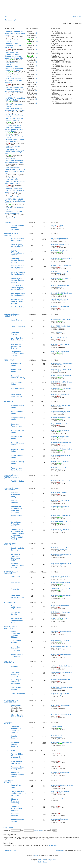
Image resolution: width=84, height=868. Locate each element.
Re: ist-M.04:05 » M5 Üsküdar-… (61, 382)
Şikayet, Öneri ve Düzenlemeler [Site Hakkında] (18, 794)
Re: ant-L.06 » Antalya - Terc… (61, 338)
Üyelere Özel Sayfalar (9, 781)
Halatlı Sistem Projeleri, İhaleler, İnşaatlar (18, 280)
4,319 (37, 37)
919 (36, 58)
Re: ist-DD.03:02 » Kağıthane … (61, 529)
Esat (58, 227)
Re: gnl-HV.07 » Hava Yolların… (61, 583)
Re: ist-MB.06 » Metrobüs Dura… (61, 563)
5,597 (37, 33)
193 (36, 103)
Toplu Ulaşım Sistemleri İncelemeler (13, 147)
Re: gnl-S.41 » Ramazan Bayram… (62, 785)
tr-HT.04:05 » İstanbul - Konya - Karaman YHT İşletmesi (14, 81)
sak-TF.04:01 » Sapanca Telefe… (61, 589)
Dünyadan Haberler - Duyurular (15, 744)
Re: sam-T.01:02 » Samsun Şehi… (62, 266)
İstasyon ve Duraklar (15, 613)
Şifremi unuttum (38, 830)
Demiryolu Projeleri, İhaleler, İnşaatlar (18, 260)
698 (36, 74)
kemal (59, 432)
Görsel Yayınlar (10, 751)
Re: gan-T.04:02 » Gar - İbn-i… (61, 424)
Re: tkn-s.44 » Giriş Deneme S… (61, 791)
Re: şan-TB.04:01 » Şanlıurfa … (61, 554)
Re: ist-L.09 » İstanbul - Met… (60, 548)
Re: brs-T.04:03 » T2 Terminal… (61, 411)
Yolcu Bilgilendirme (16, 607)
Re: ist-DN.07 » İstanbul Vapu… (61, 576)
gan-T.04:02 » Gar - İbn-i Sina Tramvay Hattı (15, 182)
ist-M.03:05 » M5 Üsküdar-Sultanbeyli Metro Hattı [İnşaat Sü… (14, 56)
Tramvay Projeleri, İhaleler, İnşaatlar (18, 267)
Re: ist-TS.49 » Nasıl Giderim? (61, 705)
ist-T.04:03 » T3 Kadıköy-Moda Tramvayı (15, 191)
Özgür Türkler (61, 531)
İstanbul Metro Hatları (12, 52)
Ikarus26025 (53, 846)
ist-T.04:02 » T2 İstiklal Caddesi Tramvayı (14, 120)
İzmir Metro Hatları (18, 388)
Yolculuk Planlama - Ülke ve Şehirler (12, 701)
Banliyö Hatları (10, 158)
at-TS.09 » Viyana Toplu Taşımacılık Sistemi (15, 141)
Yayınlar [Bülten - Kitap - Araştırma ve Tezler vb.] (17, 756)
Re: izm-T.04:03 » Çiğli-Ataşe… (61, 436)
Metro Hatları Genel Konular (16, 396)
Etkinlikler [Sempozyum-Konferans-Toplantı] (16, 730)
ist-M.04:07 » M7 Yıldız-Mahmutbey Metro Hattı (14, 90)
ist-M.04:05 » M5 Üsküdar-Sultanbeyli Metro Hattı (13, 45)
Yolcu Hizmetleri (10, 603)
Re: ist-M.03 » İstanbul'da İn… (60, 245)
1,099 (37, 54)
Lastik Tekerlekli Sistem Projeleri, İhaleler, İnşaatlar (17, 288)
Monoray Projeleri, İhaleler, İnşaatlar (18, 273)
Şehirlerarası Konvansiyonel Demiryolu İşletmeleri (17, 509)
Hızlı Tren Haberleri (14, 501)
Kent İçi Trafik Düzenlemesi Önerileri (16, 346)
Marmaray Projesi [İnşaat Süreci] (18, 239)
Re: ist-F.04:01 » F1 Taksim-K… (61, 481)
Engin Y (60, 252)
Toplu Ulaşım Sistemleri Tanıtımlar (16, 674)
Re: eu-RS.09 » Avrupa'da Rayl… (61, 715)
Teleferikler (15, 589)
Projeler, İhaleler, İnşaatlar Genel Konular (17, 301)
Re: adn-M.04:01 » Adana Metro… (62, 363)
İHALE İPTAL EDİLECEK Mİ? (60, 299)
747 (36, 66)
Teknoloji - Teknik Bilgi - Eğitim (11, 628)
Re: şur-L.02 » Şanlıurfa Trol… (61, 286)
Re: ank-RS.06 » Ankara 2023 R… (62, 320)
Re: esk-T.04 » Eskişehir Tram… (61, 418)
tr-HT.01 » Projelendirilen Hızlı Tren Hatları (15, 99)
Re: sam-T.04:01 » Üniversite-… (61, 462)
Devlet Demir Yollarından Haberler (16, 524)
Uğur (59, 371)
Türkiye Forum (51, 860)
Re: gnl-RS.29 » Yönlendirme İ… (61, 606)
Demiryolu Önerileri (15, 333)
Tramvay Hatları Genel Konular (17, 469)
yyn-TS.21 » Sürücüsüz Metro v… (62, 666)
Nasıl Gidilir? (16, 705)
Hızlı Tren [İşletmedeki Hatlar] (15, 87)
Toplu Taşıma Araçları (16, 642)
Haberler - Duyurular (15, 737)
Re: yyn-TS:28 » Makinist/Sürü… (61, 772)
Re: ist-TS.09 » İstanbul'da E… (61, 351)
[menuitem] (6, 16)
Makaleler (14, 666)
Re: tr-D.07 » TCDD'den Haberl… (61, 522)
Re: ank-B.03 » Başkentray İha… (61, 258)
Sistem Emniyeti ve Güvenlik (17, 655)
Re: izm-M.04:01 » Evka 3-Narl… (61, 388)
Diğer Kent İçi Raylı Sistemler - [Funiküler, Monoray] (12, 477)
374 (36, 87)
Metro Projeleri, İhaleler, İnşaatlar (13, 41)
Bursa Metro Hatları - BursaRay (18, 377)
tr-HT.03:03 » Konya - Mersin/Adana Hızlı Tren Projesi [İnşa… (14, 129)
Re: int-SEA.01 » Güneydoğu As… (62, 742)
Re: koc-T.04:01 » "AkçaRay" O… (62, 647)
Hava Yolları (15, 583)
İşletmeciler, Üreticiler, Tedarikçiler (15, 649)
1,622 (37, 46)
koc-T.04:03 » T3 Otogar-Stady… (61, 449)
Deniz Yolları (16, 577)
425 (36, 83)
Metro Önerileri (17, 320)
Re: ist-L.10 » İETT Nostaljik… (60, 693)
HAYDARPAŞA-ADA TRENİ (59, 238)
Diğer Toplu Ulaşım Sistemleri (11, 573)
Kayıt (11, 828)
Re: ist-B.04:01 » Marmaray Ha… (61, 516)
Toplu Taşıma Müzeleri (13, 167)
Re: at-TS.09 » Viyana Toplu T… (61, 680)
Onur (59, 328)
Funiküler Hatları (17, 481)
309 (36, 91)
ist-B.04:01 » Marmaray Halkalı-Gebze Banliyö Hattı (14, 152)
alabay (59, 287)
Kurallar (8, 222)
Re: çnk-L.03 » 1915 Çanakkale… (61, 293)
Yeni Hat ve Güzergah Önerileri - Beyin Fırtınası (12, 315)
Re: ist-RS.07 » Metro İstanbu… (61, 736)
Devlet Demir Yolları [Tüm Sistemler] (12, 489)
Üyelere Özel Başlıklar (16, 786)
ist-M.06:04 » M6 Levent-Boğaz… (61, 672)
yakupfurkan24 (62, 549)
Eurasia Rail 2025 (56, 727)
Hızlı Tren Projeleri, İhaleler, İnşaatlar (14, 105)
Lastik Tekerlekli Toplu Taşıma (11, 544)
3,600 (37, 41)
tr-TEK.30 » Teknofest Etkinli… (61, 631)
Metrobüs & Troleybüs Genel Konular (17, 566)
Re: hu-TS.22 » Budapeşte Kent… (62, 687)
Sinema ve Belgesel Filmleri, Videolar (17, 774)
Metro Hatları (9, 360)
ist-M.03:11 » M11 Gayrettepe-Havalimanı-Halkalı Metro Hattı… (14, 68)
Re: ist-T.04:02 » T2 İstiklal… (60, 430)
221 (36, 99)
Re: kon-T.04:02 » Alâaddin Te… (61, 455)
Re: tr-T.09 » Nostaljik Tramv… (61, 468)
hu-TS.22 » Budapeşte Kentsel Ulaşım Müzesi (14, 162)
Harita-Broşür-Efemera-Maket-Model (15, 208)
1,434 (37, 50)
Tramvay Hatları (10, 402)
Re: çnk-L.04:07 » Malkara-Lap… (61, 595)
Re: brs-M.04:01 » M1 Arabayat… (61, 376)
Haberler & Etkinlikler (8, 723)
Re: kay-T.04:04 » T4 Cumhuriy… (61, 443)
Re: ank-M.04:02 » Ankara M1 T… (62, 369)
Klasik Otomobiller (18, 694)
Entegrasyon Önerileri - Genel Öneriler (17, 354)
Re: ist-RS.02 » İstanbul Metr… (61, 307)
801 (36, 62)
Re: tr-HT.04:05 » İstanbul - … (60, 493)
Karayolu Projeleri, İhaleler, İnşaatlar (18, 294)
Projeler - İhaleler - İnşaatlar (12, 235)
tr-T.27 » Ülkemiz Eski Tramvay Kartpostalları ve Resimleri (15, 201)
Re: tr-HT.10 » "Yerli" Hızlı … (60, 500)
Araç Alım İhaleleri (18, 307)
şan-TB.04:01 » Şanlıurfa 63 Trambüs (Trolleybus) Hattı (15, 171)
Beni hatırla (48, 830)
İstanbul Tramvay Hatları (13, 125)
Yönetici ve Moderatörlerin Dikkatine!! (16, 808)
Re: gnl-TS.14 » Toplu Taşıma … (61, 654)
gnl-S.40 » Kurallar (57, 225)
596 (36, 78)
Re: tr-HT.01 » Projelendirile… (60, 251)
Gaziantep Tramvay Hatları (14, 188)
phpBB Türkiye (42, 860)
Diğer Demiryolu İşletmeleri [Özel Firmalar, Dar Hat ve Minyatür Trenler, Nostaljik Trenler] (17, 534)
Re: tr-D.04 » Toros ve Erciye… (61, 506)
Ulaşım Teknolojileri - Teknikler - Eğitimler (16, 634)
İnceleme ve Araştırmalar (9, 662)
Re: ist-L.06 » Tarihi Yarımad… (61, 344)
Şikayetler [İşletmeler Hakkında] (15, 801)
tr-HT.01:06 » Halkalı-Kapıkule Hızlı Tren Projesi (15, 109)
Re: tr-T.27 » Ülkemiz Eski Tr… (61, 618)
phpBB (36, 855)
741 (36, 70)
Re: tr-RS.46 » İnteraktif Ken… (61, 819)
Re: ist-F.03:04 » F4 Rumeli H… (61, 278)
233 (36, 95)
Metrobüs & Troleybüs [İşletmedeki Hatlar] (12, 179)
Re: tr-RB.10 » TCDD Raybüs (60, 640)
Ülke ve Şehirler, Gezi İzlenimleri (17, 716)
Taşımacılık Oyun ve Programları (17, 768)
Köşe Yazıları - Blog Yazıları (16, 762)
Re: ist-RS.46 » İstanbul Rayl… (61, 395)
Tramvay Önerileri (18, 326)
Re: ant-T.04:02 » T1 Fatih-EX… (61, 405)
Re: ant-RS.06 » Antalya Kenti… (61, 326)
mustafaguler (61, 413)
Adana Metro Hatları (16, 364)
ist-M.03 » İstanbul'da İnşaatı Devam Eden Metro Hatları (15, 33)
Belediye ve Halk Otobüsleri (17, 549)
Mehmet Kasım (62, 799)
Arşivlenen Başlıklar (15, 815)
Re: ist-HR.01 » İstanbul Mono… (61, 272)
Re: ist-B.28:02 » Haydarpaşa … (61, 612)
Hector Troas (61, 240)
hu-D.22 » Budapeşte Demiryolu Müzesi (13, 212)
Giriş (5, 828)
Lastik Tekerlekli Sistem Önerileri (17, 339)
